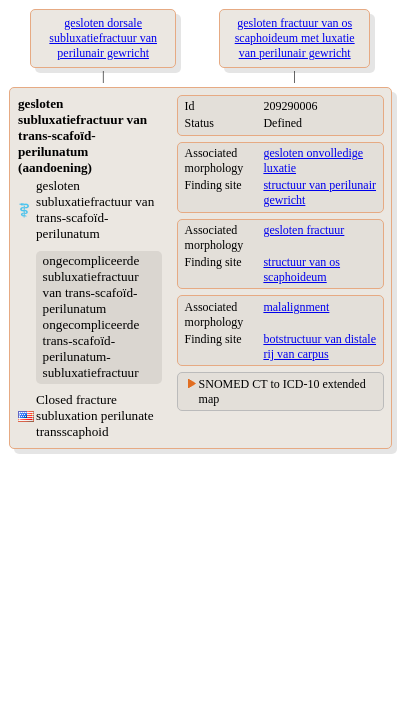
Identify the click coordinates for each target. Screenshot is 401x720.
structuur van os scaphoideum (301, 269)
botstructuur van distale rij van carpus (319, 346)
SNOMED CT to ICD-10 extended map (282, 391)
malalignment (296, 307)
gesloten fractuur (303, 230)
